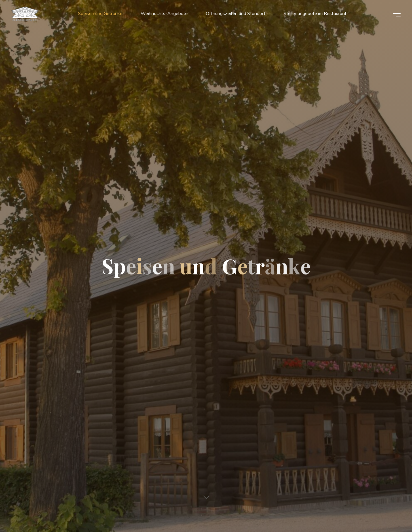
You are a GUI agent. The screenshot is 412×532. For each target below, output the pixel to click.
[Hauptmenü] (396, 14)
